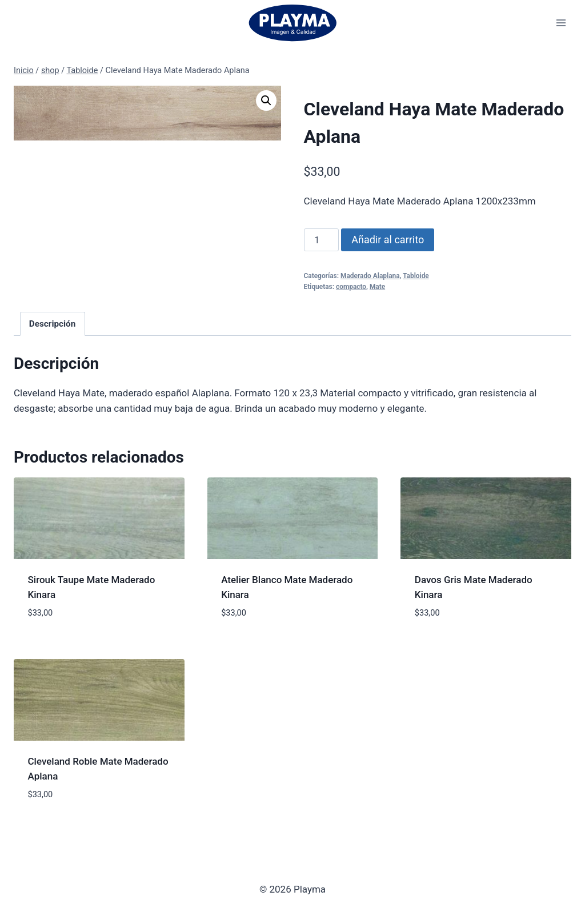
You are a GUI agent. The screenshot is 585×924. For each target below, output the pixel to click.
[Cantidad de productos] (322, 240)
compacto (351, 287)
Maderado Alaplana (370, 276)
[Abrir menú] (561, 23)
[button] (266, 101)
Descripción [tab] (53, 324)
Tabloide (416, 276)
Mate (377, 287)
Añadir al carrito (388, 240)
